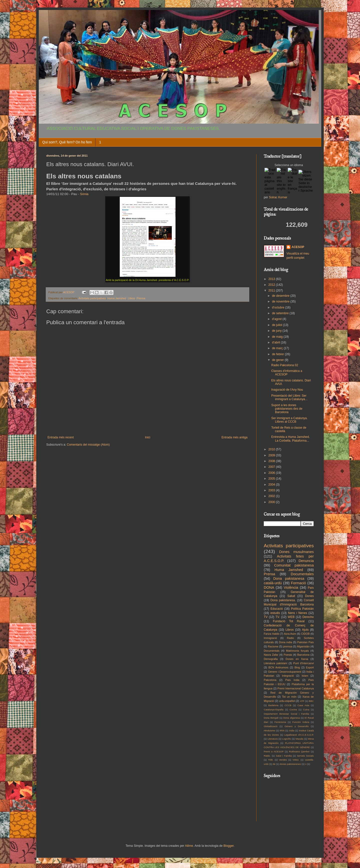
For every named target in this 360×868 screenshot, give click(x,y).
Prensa (141, 298)
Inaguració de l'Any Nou (287, 390)
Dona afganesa (291, 718)
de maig (278, 337)
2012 (272, 285)
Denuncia (306, 561)
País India (292, 680)
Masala (299, 739)
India (292, 730)
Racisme (273, 646)
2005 (272, 479)
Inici (148, 437)
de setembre (281, 313)
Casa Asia (303, 705)
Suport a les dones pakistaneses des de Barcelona (287, 409)
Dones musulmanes (296, 552)
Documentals (272, 651)
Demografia (271, 659)
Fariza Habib (271, 634)
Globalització (271, 726)
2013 (272, 279)
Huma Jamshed (117, 298)
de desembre (281, 296)
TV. (278, 617)
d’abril (276, 342)
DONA (269, 587)
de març (278, 348)
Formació (298, 583)
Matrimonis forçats (297, 651)
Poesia (288, 655)
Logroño (287, 739)
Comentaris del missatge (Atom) (88, 445)
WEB (291, 617)
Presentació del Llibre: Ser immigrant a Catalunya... (289, 397)
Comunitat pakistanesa (294, 565)
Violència (291, 587)
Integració (288, 676)
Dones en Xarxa (297, 659)
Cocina (293, 710)
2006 (272, 473)
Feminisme (280, 722)
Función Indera (301, 722)
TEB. (271, 760)
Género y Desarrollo (297, 726)
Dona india (285, 642)
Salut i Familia (284, 756)
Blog (297, 667)
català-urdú (273, 583)
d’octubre (279, 307)
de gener (278, 360)
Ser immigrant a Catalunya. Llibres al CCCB (289, 420)
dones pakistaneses (290, 764)
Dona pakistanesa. (283, 600)
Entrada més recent (61, 437)
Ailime (189, 846)
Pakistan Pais (305, 642)
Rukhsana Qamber (299, 751)
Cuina (306, 710)
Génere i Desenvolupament (285, 672)
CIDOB (305, 634)
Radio (290, 638)
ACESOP (298, 247)
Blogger (229, 846)
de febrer (278, 354)
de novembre (281, 301)
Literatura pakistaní (275, 663)
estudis (275, 613)
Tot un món (289, 697)
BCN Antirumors (278, 667)
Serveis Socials (305, 756)
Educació (277, 609)
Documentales (302, 574)
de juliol (277, 325)
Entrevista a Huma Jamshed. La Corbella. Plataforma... (290, 439)
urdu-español (287, 701)
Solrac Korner (278, 197)
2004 (272, 485)
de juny (277, 331)
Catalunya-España (274, 710)
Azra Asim (290, 634)
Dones (309, 596)
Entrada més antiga (234, 437)
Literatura (273, 739)
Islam (305, 676)
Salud (291, 596)
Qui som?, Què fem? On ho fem (67, 142)
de (274, 764)
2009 (272, 455)
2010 (272, 449)
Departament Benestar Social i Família (286, 714)
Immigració (270, 638)
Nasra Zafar (271, 655)
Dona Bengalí (271, 718)
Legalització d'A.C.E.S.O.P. (299, 735)
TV (266, 617)
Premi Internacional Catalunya (296, 688)
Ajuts (305, 630)
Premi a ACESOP (274, 751)
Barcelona (303, 655)
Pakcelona (270, 680)
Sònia (84, 194)
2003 (272, 490)
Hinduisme (269, 730)
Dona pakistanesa (289, 579)
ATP (302, 701)
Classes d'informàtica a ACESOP (287, 373)
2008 (272, 461)
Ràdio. (267, 756)
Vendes (283, 760)
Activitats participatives (92, 298)
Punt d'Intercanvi (303, 663)
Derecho (308, 617)
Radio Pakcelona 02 (285, 365)
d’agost (277, 319)
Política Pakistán (302, 609)
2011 (272, 290)
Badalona (273, 705)
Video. (296, 760)
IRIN (282, 730)
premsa (288, 646)
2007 (272, 467)
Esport (310, 667)
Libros (131, 298)
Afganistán (303, 646)
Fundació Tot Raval (289, 621)
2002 (272, 496)
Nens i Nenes (297, 613)
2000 (272, 502)
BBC (311, 701)
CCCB (288, 705)
